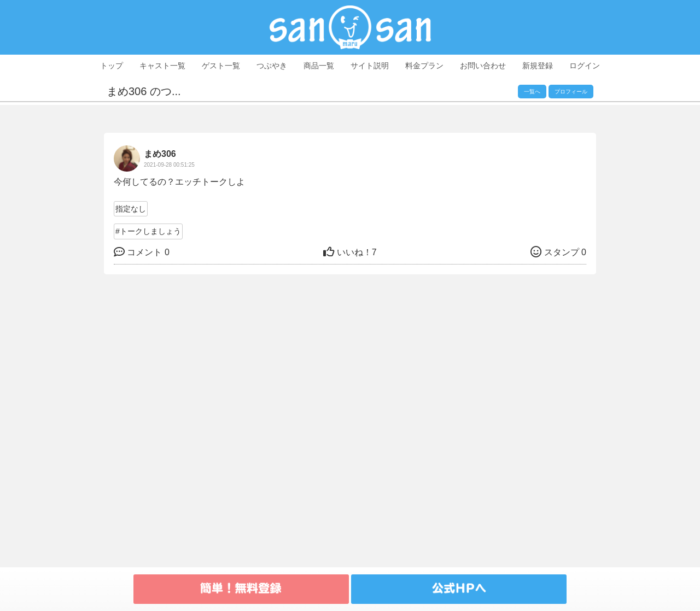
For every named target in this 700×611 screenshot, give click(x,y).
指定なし (131, 209)
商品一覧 (319, 66)
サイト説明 (370, 66)
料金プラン (424, 66)
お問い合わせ (483, 66)
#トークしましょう (148, 231)
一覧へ (532, 92)
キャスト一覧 (162, 66)
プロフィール (571, 92)
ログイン (585, 66)
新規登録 (538, 66)
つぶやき (272, 66)
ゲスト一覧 (221, 66)
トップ (112, 66)
